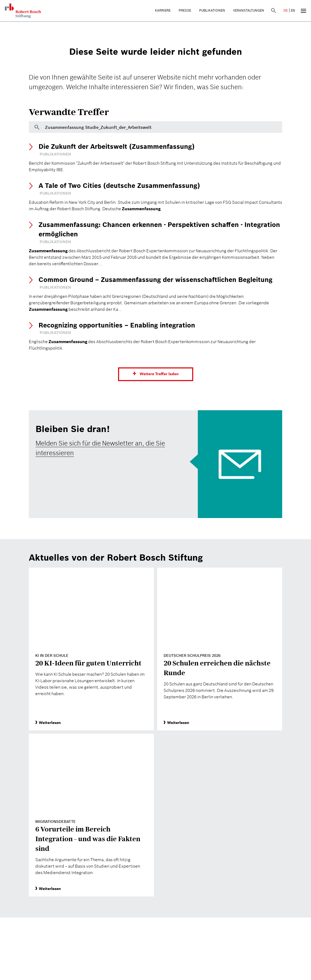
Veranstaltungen (249, 10)
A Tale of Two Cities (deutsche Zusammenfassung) (119, 186)
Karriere (163, 10)
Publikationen (212, 10)
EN (293, 10)
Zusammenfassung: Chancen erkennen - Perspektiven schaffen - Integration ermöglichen (159, 230)
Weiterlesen (48, 723)
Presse (185, 10)
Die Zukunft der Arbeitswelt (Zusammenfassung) (117, 146)
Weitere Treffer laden (159, 374)
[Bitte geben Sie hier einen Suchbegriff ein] (155, 127)
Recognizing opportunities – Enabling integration (117, 325)
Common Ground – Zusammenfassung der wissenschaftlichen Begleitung (155, 280)
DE (286, 10)
